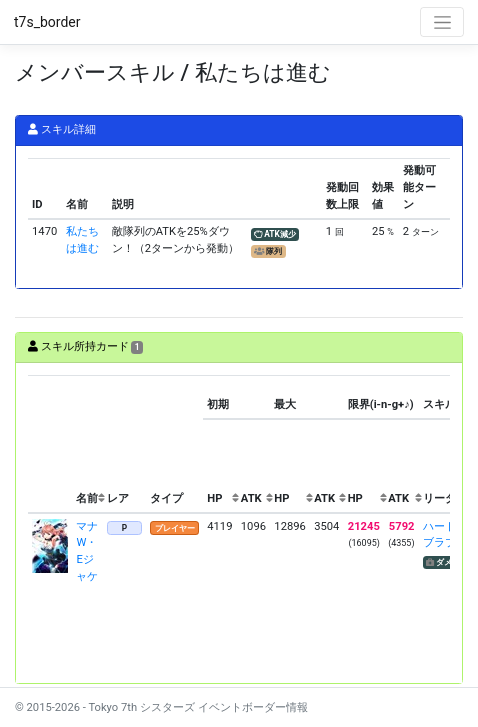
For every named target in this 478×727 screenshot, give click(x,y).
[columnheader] (50, 445)
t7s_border (47, 22)
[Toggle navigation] (442, 22)
